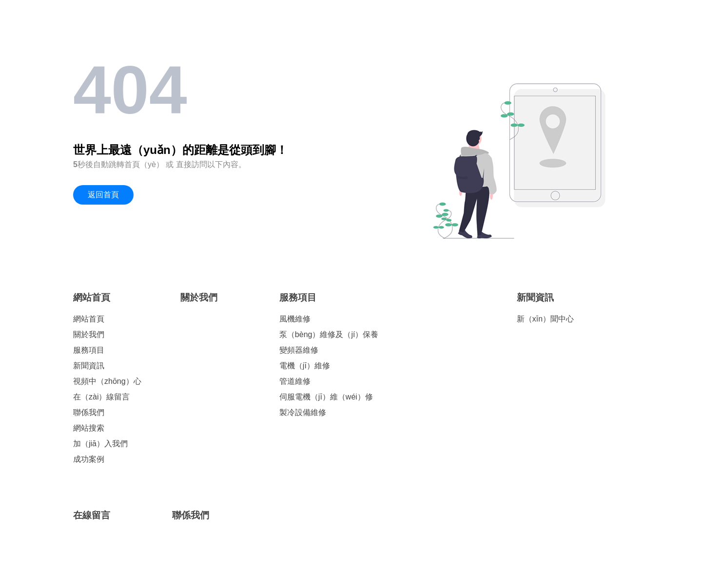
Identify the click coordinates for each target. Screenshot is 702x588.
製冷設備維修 (303, 412)
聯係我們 (89, 412)
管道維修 (295, 381)
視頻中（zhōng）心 (107, 381)
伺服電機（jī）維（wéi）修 (326, 397)
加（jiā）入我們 (100, 444)
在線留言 (92, 515)
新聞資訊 (89, 366)
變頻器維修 (299, 350)
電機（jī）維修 (305, 366)
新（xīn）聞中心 (545, 319)
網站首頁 (92, 297)
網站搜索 (89, 428)
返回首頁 (103, 195)
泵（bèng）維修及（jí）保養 (329, 334)
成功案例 (89, 459)
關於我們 (89, 334)
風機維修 (295, 319)
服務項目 (89, 350)
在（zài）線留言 (101, 397)
